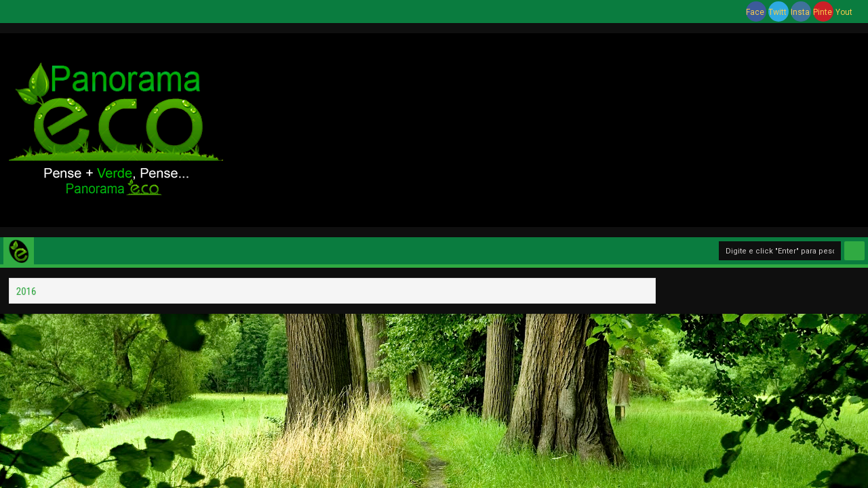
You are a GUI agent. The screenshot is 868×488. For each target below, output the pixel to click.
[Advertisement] (546, 128)
